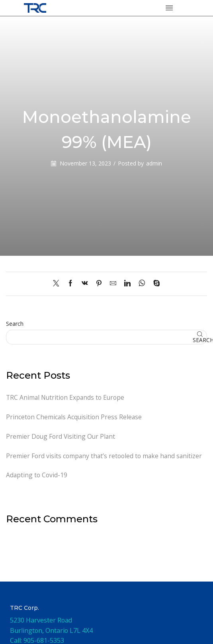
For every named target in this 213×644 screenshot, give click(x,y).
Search (15, 324)
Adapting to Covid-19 (37, 476)
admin (154, 163)
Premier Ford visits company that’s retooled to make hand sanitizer (105, 456)
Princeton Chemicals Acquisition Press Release (74, 417)
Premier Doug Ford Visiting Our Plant (61, 437)
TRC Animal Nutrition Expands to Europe (66, 397)
